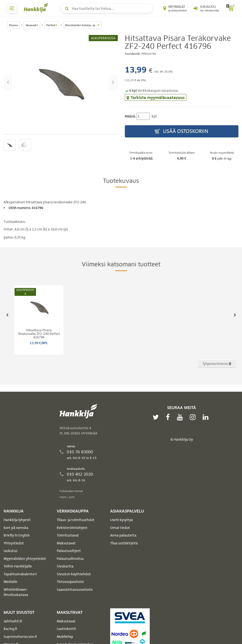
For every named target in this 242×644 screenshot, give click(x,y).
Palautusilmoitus (70, 559)
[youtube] (181, 417)
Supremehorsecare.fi (20, 637)
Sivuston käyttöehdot (74, 574)
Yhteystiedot (14, 543)
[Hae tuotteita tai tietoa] (107, 8)
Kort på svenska (16, 528)
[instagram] (194, 417)
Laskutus (10, 551)
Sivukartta (65, 566)
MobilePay (65, 637)
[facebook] (169, 417)
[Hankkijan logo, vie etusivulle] (37, 8)
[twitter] (157, 417)
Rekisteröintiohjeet (72, 528)
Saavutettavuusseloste (75, 590)
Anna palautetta (123, 535)
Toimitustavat (68, 535)
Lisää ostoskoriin (181, 131)
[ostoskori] (231, 8)
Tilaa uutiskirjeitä (124, 543)
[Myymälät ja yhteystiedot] (175, 8)
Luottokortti (66, 629)
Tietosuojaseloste (70, 582)
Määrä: (130, 116)
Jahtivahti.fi (13, 621)
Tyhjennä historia (217, 363)
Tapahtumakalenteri (20, 574)
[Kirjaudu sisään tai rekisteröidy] (206, 8)
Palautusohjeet (69, 551)
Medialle (10, 582)
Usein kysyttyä (121, 520)
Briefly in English (17, 535)
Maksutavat (66, 543)
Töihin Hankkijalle (18, 566)
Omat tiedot (120, 528)
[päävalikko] (12, 8)
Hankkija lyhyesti (17, 520)
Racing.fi (10, 629)
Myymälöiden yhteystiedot (25, 559)
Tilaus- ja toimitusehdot (76, 520)
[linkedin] (207, 417)
